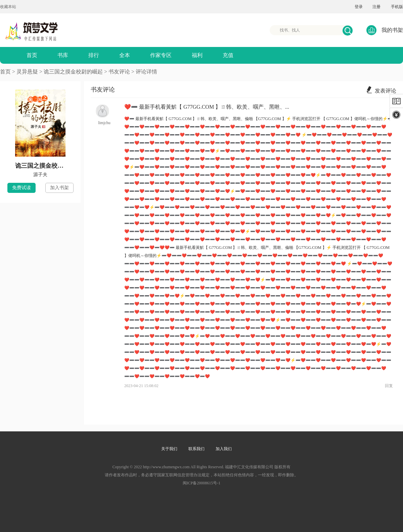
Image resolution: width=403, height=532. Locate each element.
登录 (359, 7)
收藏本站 (8, 7)
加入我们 (224, 449)
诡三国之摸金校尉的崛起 (73, 72)
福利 (197, 55)
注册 (376, 7)
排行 (94, 55)
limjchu (104, 123)
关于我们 (169, 449)
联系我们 (196, 449)
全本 (125, 55)
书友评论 (120, 72)
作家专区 (161, 55)
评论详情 (146, 72)
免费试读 (21, 188)
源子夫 (40, 175)
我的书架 (385, 30)
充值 (228, 55)
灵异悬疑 (27, 72)
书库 (63, 55)
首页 (32, 55)
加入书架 (59, 188)
